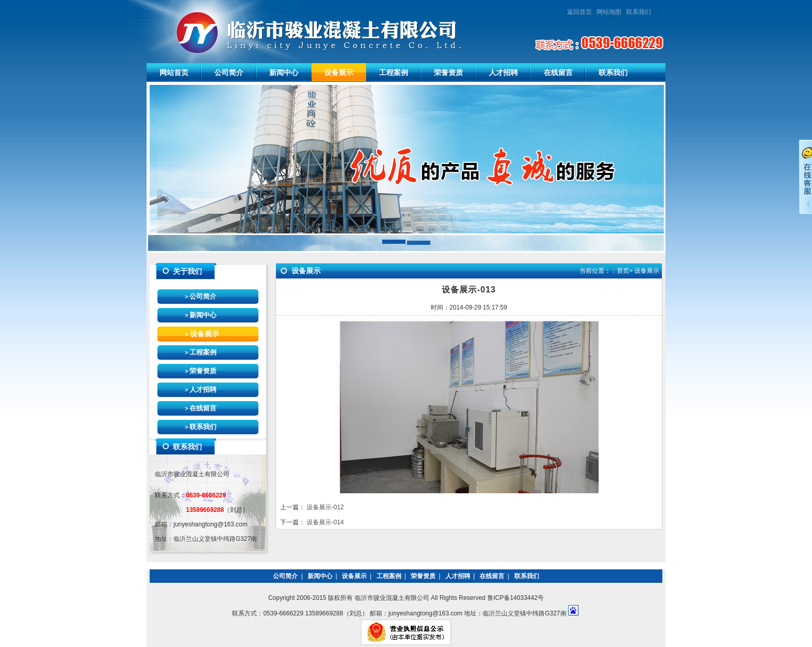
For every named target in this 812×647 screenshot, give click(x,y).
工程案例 (394, 72)
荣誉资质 (448, 72)
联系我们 (642, 12)
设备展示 (339, 72)
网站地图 (609, 12)
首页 (623, 271)
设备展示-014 (325, 522)
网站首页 (174, 72)
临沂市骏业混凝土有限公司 (295, 32)
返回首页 (579, 12)
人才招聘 (503, 72)
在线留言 (558, 72)
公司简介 (229, 72)
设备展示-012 (325, 507)
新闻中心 (284, 72)
